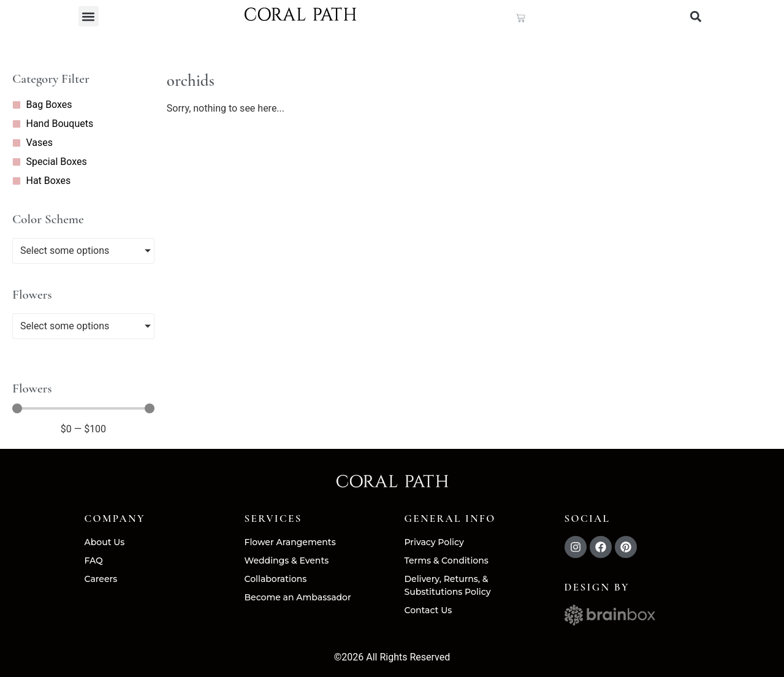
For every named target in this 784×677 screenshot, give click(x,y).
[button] (89, 16)
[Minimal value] (83, 409)
